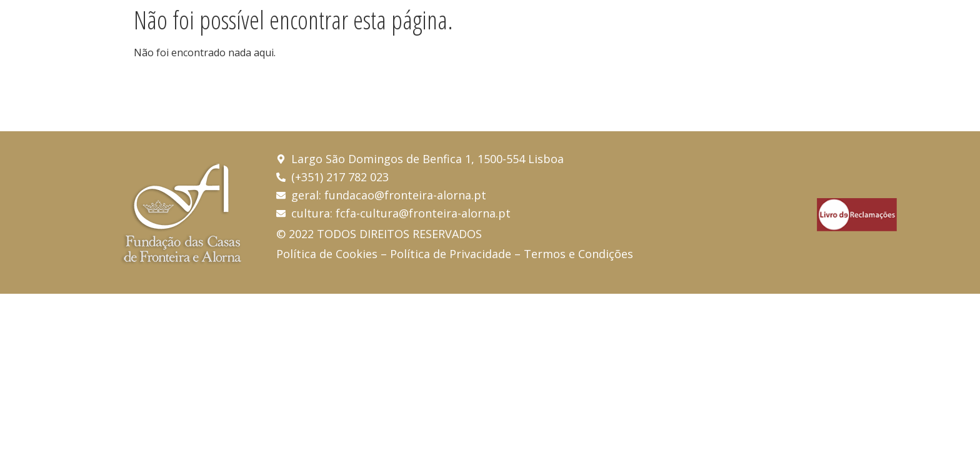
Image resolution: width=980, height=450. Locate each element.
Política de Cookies (327, 254)
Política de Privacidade (451, 254)
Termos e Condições (578, 254)
